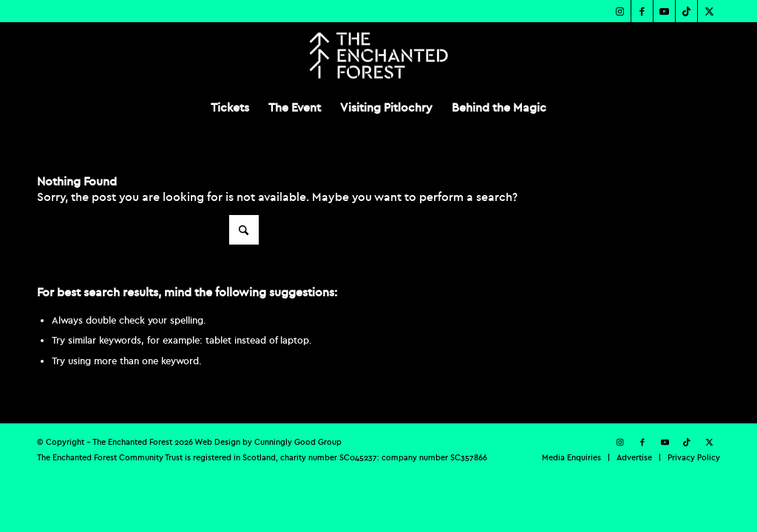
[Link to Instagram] (620, 11)
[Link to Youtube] (664, 11)
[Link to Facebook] (642, 11)
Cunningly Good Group (298, 442)
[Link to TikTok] (686, 11)
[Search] (148, 230)
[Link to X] (709, 11)
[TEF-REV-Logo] (378, 55)
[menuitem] (230, 107)
